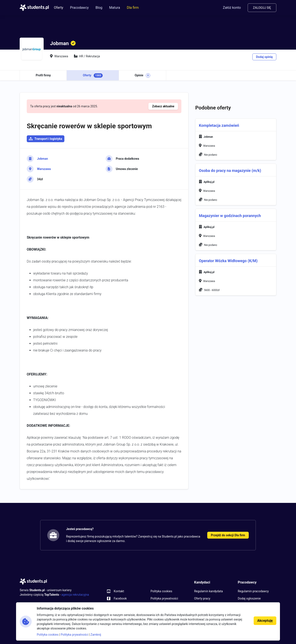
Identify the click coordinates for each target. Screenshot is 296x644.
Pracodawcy (79, 8)
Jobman (42, 159)
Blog (99, 8)
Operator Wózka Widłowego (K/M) (228, 261)
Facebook (120, 598)
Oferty (58, 8)
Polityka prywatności (164, 598)
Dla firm (133, 8)
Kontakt (119, 591)
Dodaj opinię (264, 57)
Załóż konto (232, 8)
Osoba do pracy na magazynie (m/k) (230, 171)
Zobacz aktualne (163, 106)
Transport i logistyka (48, 139)
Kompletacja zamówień (219, 125)
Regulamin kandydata (209, 591)
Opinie (143, 75)
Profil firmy (43, 75)
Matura (115, 8)
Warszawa (44, 169)
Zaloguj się (262, 8)
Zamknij (96, 635)
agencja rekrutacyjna (75, 595)
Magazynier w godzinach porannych (230, 216)
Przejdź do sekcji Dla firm (228, 535)
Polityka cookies (161, 591)
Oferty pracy (202, 598)
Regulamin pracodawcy (253, 591)
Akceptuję (265, 621)
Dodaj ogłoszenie (249, 598)
